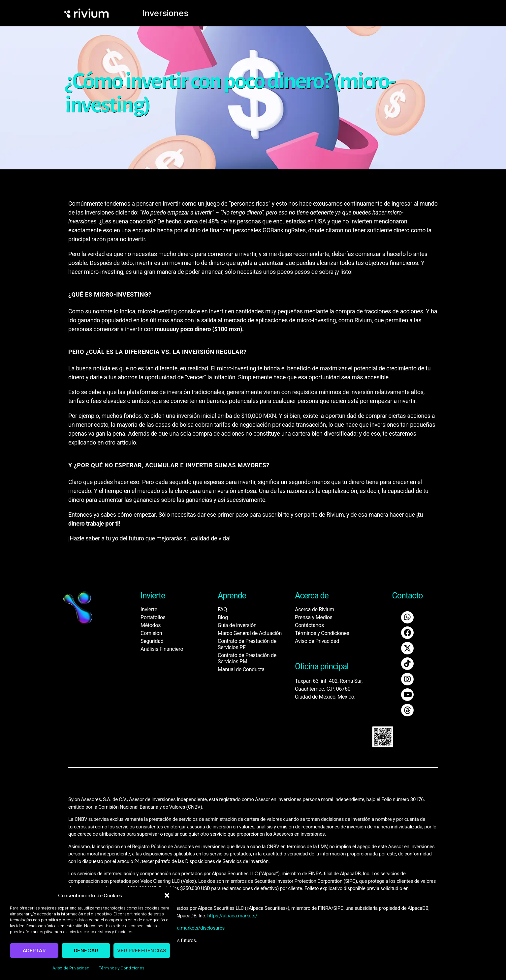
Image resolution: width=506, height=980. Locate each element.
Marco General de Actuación (250, 633)
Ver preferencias (142, 951)
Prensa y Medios (314, 617)
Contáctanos (309, 625)
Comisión (151, 633)
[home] (99, 13)
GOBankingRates (284, 230)
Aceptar (34, 951)
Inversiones (160, 13)
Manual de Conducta (241, 669)
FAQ (222, 609)
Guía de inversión (237, 625)
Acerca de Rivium (315, 609)
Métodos (151, 625)
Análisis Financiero (162, 649)
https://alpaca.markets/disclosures (187, 924)
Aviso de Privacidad (71, 968)
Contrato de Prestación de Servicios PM (247, 658)
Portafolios (153, 617)
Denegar (86, 951)
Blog (223, 617)
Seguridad (152, 641)
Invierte (149, 609)
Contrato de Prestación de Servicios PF (247, 644)
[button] (167, 895)
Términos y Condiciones (122, 968)
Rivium (363, 320)
